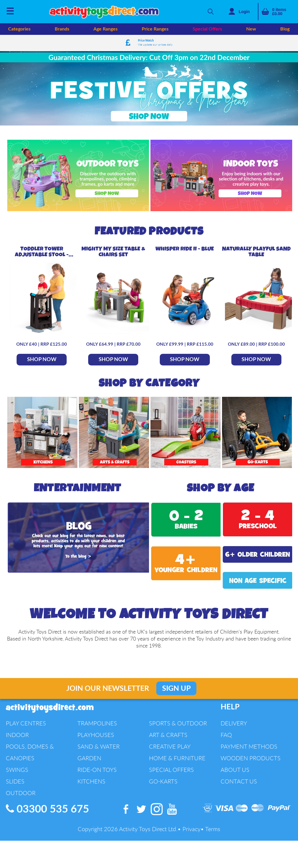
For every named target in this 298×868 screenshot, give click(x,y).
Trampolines (97, 719)
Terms (213, 825)
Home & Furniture (177, 754)
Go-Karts (163, 777)
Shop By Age (220, 484)
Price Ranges (155, 29)
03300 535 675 (47, 805)
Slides (15, 777)
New (251, 29)
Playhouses (96, 730)
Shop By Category (149, 379)
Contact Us (239, 777)
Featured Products (149, 227)
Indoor (17, 730)
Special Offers (207, 29)
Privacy (191, 825)
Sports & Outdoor (178, 719)
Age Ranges (105, 29)
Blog (285, 29)
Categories (19, 29)
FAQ (226, 730)
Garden (89, 754)
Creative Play (170, 742)
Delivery (234, 719)
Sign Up (176, 684)
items (279, 12)
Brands (62, 29)
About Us (235, 765)
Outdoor (21, 789)
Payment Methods (249, 742)
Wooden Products (251, 754)
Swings (17, 765)
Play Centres (26, 719)
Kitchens (91, 777)
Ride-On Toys (97, 765)
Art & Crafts (168, 730)
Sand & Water (99, 742)
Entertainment (78, 484)
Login (244, 12)
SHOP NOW (42, 355)
